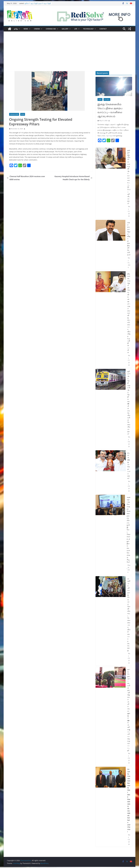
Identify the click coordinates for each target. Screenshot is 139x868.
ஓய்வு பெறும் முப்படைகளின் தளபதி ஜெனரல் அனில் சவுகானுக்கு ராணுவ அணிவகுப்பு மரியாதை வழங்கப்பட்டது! (129, 710)
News (26, 29)
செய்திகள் (107, 99)
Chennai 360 (51, 29)
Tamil (100, 99)
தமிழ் (16, 29)
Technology (88, 29)
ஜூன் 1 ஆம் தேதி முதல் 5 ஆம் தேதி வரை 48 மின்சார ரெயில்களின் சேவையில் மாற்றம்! (129, 403)
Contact (103, 29)
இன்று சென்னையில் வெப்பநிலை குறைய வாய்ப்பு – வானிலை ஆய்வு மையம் (110, 110)
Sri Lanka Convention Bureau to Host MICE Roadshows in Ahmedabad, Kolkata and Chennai (129, 800)
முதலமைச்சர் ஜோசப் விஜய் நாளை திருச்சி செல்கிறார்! (129, 239)
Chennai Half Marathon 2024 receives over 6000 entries (26, 178)
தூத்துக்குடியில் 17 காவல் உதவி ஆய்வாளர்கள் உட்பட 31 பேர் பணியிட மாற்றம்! (129, 177)
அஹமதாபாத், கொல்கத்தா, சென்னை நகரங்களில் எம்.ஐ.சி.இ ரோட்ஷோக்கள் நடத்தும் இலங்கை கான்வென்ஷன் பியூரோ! (129, 530)
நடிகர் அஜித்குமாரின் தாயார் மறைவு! (129, 465)
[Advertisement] (69, 55)
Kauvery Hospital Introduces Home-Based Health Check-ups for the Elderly (73, 178)
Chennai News (14, 114)
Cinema (37, 29)
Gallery (65, 29)
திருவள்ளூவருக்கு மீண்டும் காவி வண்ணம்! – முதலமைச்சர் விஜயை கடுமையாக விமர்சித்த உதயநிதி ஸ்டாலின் (129, 313)
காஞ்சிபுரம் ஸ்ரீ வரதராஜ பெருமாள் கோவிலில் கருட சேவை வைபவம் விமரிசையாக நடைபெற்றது (129, 614)
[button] (19, 29)
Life (76, 29)
